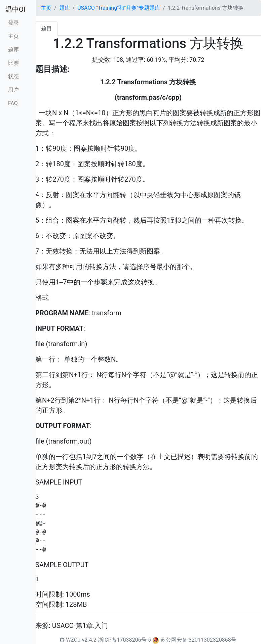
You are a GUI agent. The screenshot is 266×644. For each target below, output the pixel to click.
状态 (13, 76)
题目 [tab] (46, 28)
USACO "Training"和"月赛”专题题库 (119, 8)
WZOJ (70, 640)
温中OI (15, 9)
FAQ (13, 103)
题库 (13, 50)
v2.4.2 (89, 640)
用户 (13, 90)
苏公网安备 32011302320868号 (198, 640)
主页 (13, 36)
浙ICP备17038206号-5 (124, 640)
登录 (13, 23)
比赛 (13, 63)
